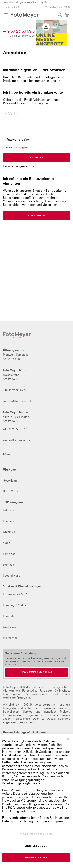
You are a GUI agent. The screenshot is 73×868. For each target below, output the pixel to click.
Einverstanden (36, 858)
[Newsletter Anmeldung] (36, 673)
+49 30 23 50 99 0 (13, 7)
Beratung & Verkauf (15, 605)
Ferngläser (10, 554)
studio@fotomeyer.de (17, 440)
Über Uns (9, 470)
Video (7, 543)
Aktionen (8, 510)
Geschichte (10, 481)
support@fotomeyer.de (18, 402)
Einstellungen (36, 846)
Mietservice (10, 638)
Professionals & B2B (16, 594)
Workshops (10, 627)
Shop (6, 454)
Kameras (8, 521)
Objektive (9, 532)
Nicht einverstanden (36, 834)
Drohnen (8, 565)
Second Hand (12, 576)
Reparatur (9, 616)
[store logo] (25, 15)
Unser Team (10, 492)
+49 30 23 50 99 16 (15, 429)
